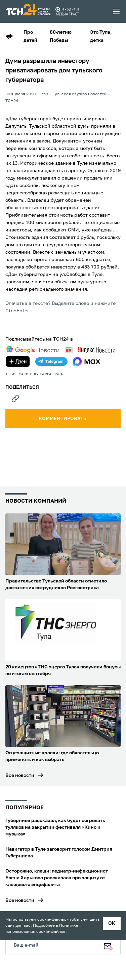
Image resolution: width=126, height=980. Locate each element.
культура (43, 374)
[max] (87, 361)
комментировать (63, 419)
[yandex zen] (18, 361)
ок (112, 923)
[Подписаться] (108, 945)
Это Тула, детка (101, 36)
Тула (58, 374)
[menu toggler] (117, 11)
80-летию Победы (61, 36)
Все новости (20, 776)
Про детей (30, 36)
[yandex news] (90, 350)
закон (25, 374)
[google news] (33, 350)
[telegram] (51, 361)
